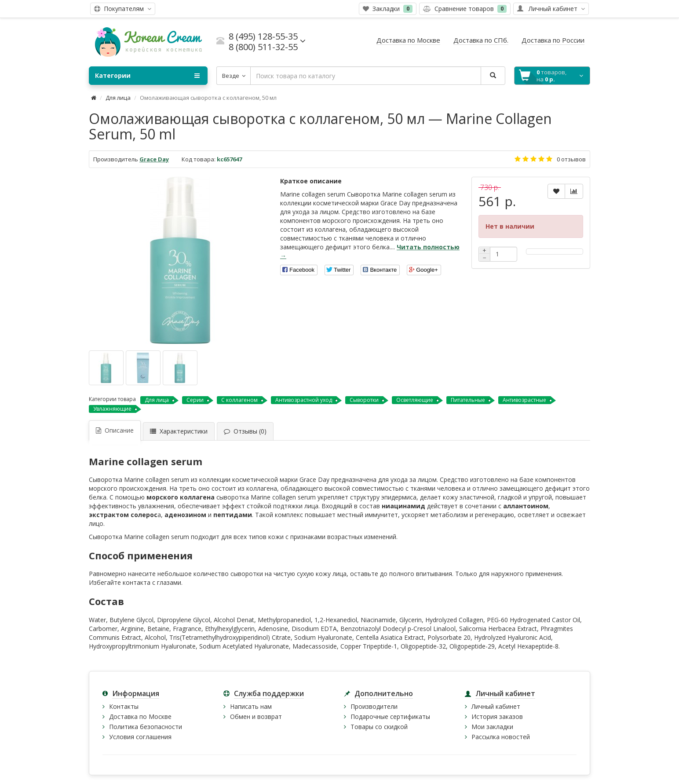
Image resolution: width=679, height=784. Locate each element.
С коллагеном (239, 400)
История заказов (497, 717)
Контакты (124, 706)
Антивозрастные (524, 400)
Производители (374, 706)
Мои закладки (492, 727)
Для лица (118, 98)
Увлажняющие (112, 409)
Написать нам (251, 706)
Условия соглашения (140, 737)
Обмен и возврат (256, 717)
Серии (195, 400)
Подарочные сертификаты (390, 717)
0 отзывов (571, 159)
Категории (147, 76)
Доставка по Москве (140, 717)
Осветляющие (415, 400)
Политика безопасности (146, 727)
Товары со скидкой (379, 727)
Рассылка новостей (501, 737)
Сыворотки (364, 400)
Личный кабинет (496, 706)
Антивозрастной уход (304, 400)
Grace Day (154, 159)
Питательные (468, 400)
